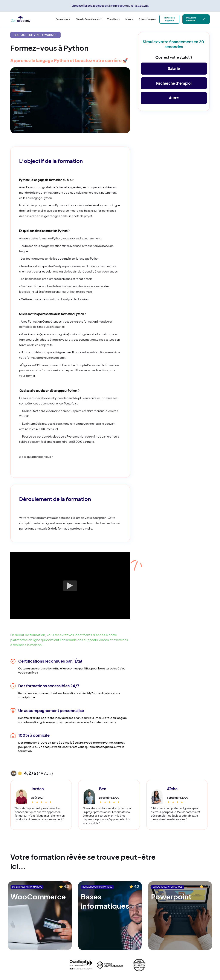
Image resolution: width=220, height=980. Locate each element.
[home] (32, 19)
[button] (63, 19)
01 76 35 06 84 (140, 6)
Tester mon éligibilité (169, 19)
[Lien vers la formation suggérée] (40, 916)
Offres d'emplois (147, 19)
